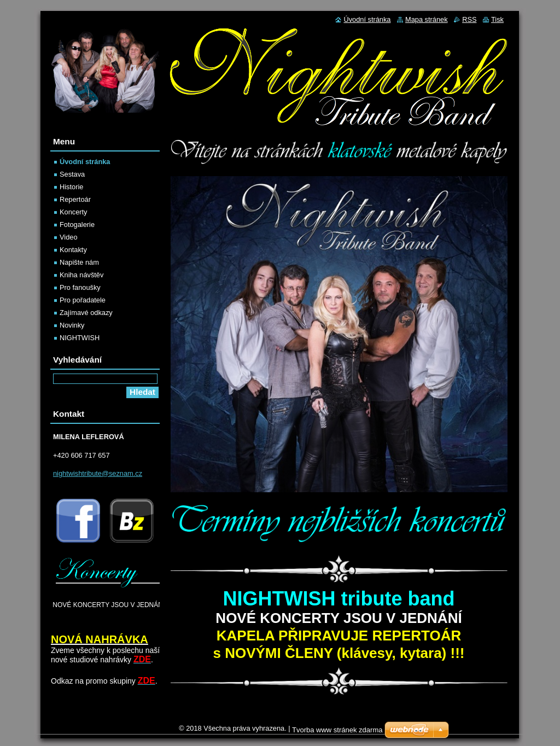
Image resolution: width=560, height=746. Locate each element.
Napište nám (79, 262)
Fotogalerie (77, 225)
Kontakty (73, 250)
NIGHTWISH (80, 338)
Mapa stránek (427, 19)
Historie (71, 187)
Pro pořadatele (83, 300)
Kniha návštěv (81, 275)
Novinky (72, 325)
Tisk (497, 19)
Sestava (72, 174)
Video (69, 237)
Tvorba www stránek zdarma (337, 730)
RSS (469, 19)
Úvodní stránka (85, 162)
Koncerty (74, 212)
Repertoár (75, 199)
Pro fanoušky (80, 287)
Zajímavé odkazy (86, 313)
